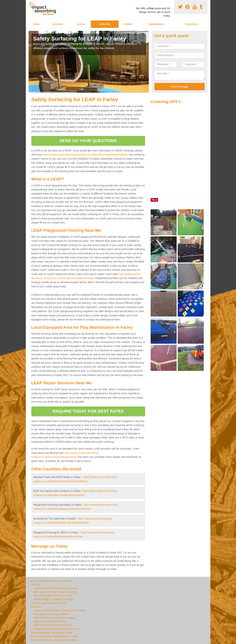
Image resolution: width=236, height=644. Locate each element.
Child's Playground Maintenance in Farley (55, 636)
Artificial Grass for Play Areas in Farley (56, 588)
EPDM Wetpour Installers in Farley (53, 599)
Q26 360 (81, 24)
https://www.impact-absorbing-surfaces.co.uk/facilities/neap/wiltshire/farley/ (86, 155)
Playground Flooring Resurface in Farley (54, 640)
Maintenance (157, 24)
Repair (128, 24)
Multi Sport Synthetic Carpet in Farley (55, 592)
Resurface (192, 24)
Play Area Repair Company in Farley (52, 633)
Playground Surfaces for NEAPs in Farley (57, 629)
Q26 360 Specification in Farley (49, 603)
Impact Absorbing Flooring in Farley (51, 581)
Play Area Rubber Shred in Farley (53, 596)
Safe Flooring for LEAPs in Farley (53, 625)
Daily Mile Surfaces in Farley (50, 621)
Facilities (105, 24)
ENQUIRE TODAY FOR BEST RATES (88, 411)
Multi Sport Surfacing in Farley (51, 614)
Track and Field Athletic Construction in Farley (60, 610)
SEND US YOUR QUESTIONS (88, 141)
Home (36, 24)
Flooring (57, 24)
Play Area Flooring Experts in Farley (54, 618)
